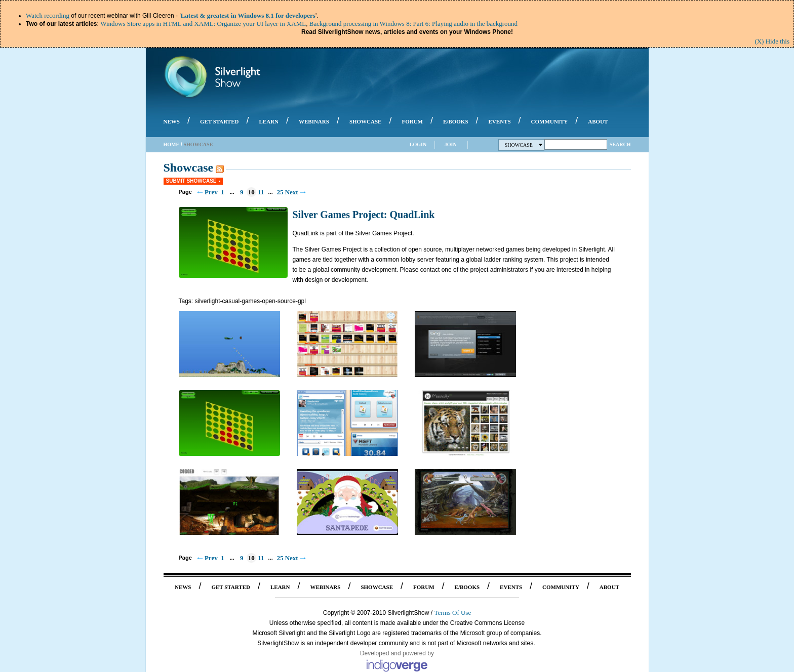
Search (620, 144)
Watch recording (48, 15)
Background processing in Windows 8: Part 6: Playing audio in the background (413, 24)
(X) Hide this (772, 41)
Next (292, 192)
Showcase (524, 145)
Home (172, 144)
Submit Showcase (191, 181)
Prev (211, 192)
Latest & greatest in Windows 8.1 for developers (248, 15)
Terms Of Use (452, 613)
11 (261, 192)
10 (251, 192)
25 (280, 192)
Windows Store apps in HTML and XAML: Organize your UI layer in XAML (203, 24)
